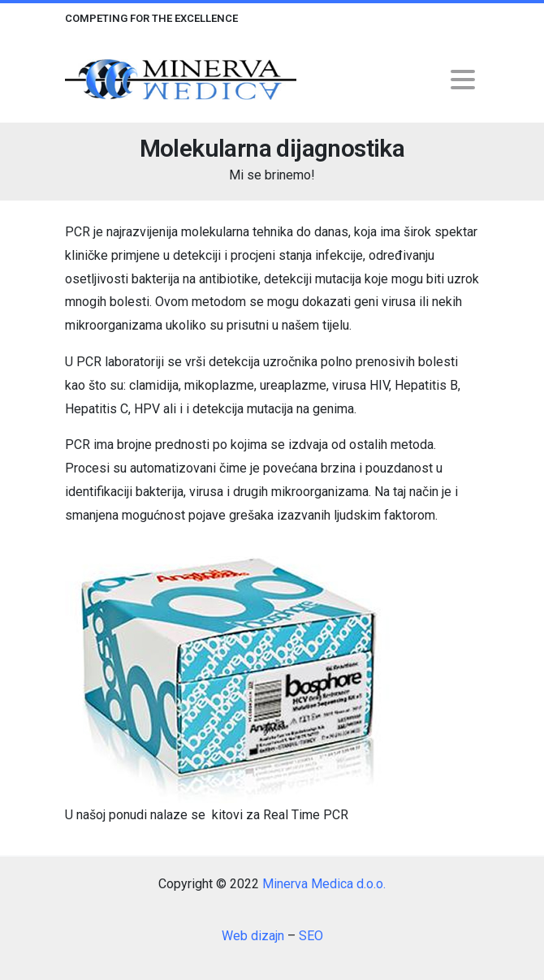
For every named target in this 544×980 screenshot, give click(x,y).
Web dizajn (253, 936)
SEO (311, 936)
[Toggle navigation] (463, 80)
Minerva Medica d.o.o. (324, 884)
